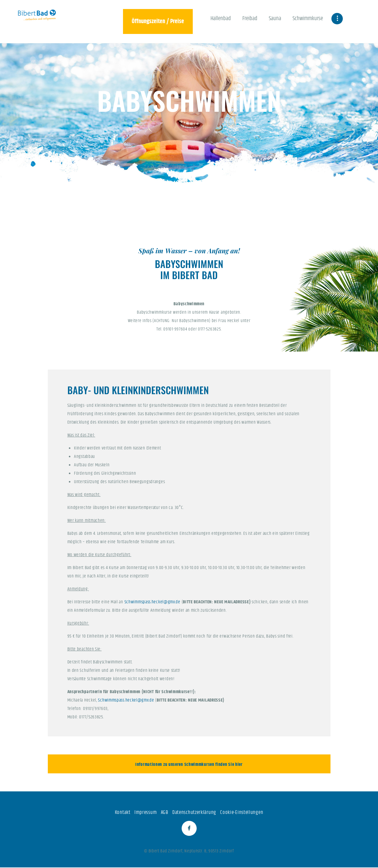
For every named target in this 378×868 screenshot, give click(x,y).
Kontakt (123, 812)
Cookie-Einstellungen (242, 812)
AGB (165, 812)
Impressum (146, 812)
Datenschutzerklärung (194, 812)
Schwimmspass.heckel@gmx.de (152, 602)
